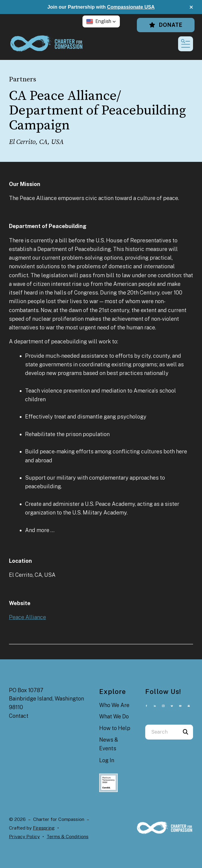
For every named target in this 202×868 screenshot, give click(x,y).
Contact (19, 716)
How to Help (115, 728)
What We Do (114, 716)
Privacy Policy (24, 837)
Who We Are (114, 705)
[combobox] (162, 732)
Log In (107, 760)
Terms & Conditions (68, 837)
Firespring (44, 828)
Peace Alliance (27, 617)
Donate (166, 25)
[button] (191, 7)
